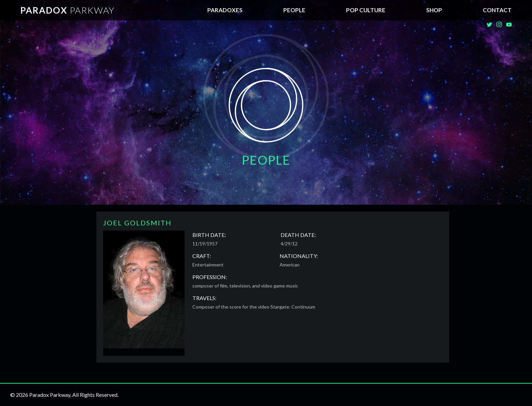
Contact (497, 10)
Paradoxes (225, 10)
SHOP (434, 10)
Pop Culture (366, 10)
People (294, 10)
